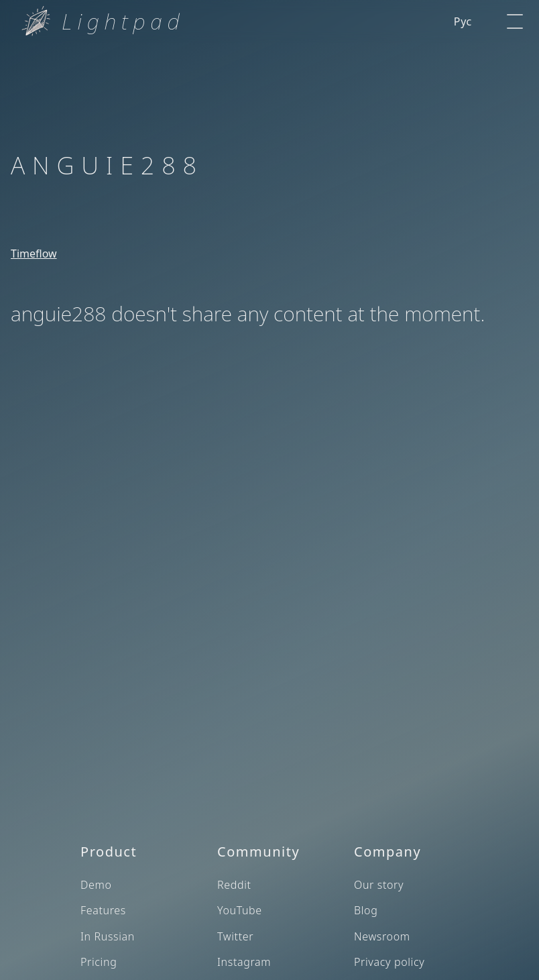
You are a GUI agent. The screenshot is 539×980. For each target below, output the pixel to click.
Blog (366, 910)
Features (103, 910)
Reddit (234, 885)
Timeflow (34, 254)
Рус (463, 21)
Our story (379, 885)
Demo (96, 885)
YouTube (240, 910)
